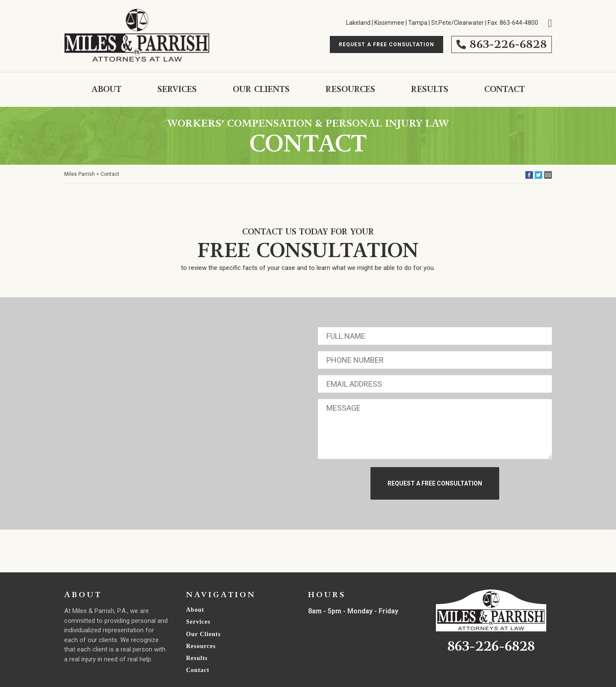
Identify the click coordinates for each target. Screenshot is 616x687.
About (107, 89)
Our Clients (261, 89)
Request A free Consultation (386, 44)
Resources (350, 89)
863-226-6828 (502, 44)
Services (177, 89)
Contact (505, 89)
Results (430, 89)
